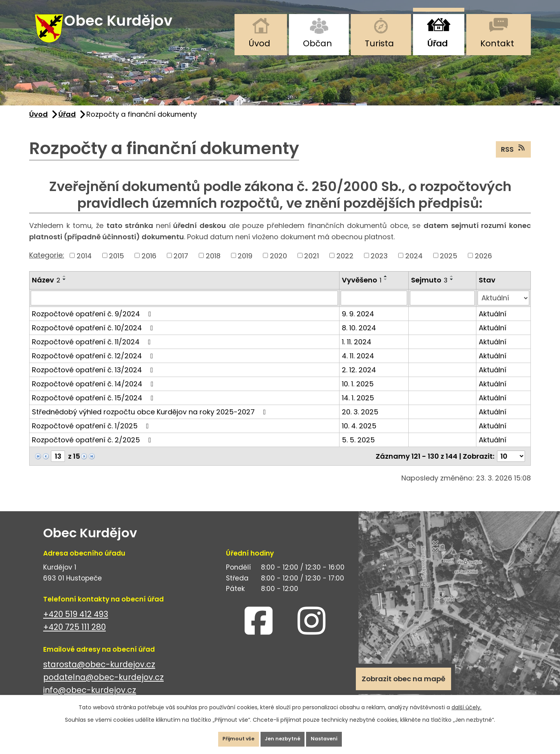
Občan (318, 43)
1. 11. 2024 (357, 352)
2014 (84, 266)
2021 (311, 266)
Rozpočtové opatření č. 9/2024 (93, 324)
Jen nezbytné (283, 736)
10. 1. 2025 (358, 394)
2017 (181, 266)
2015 (116, 266)
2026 (483, 266)
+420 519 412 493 (76, 624)
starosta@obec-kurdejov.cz (99, 674)
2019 (245, 266)
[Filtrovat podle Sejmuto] (442, 308)
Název (46, 290)
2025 (449, 266)
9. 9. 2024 (358, 324)
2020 (278, 266)
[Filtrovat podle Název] (184, 308)
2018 (213, 266)
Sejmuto (429, 290)
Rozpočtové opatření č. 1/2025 (92, 436)
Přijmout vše (227, 736)
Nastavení (336, 736)
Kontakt (497, 43)
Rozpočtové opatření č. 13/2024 (94, 380)
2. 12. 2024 (359, 380)
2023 (379, 266)
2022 (345, 266)
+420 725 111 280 (74, 637)
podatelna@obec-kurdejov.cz (103, 687)
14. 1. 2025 (358, 408)
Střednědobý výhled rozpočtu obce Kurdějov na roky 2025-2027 (150, 422)
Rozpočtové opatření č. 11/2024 (93, 352)
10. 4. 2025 (359, 436)
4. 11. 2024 (358, 366)
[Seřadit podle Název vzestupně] (65, 286)
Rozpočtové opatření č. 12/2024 (94, 366)
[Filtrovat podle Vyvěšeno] (374, 308)
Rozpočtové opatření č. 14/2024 (94, 394)
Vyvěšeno (362, 290)
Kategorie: (47, 265)
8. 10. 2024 (359, 338)
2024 (414, 266)
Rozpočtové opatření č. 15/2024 (94, 408)
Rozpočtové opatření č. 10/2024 (94, 338)
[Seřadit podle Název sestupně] (65, 289)
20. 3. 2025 (360, 422)
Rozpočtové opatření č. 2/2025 (93, 450)
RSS (514, 159)
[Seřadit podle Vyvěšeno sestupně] (386, 289)
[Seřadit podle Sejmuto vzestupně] (452, 286)
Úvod (259, 43)
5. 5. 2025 (358, 450)
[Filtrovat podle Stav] (503, 308)
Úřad (437, 43)
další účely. (466, 701)
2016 (149, 266)
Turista (379, 43)
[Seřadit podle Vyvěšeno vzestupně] (386, 286)
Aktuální (493, 324)
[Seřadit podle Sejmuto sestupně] (452, 289)
